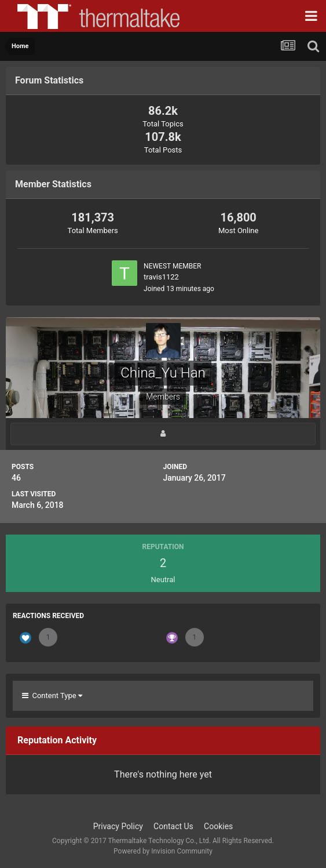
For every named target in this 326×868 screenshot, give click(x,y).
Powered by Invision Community (163, 851)
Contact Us (173, 826)
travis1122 (161, 277)
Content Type (52, 696)
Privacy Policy (118, 826)
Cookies (218, 826)
